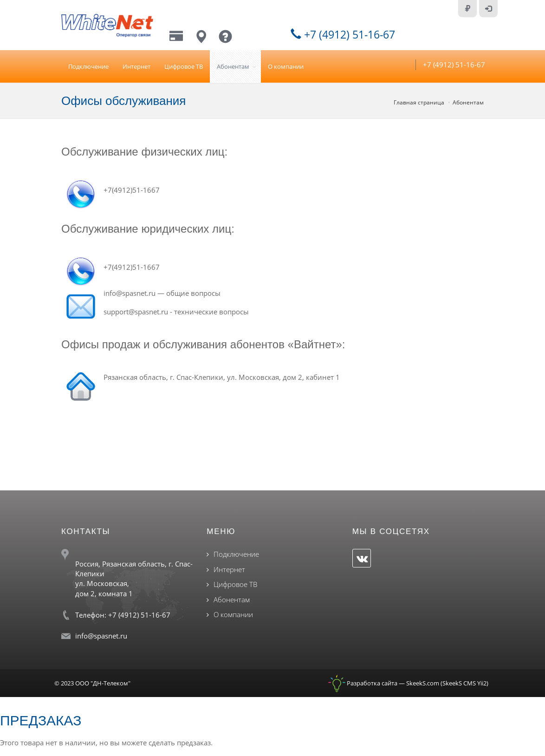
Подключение (88, 66)
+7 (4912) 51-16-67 (343, 34)
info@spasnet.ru (130, 293)
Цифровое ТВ (184, 66)
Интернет (136, 66)
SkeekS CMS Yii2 (464, 683)
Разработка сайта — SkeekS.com (383, 683)
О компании (286, 66)
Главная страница (419, 102)
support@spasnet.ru (136, 312)
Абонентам (233, 66)
